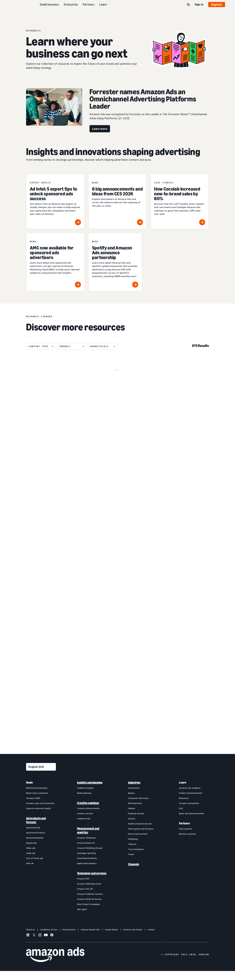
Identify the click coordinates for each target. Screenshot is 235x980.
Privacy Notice (69, 938)
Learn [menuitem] (183, 791)
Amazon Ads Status (133, 938)
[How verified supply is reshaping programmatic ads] (118, 594)
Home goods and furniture (141, 838)
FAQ (181, 817)
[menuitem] (41, 855)
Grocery (132, 827)
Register (217, 5)
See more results (117, 747)
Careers (151, 938)
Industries (134, 791)
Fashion (132, 817)
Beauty (131, 802)
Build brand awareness (37, 797)
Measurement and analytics (88, 839)
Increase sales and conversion (40, 812)
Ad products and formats (36, 829)
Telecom (132, 853)
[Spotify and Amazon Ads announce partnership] (115, 262)
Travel (131, 863)
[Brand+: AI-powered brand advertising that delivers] (180, 594)
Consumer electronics (138, 807)
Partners (88, 4)
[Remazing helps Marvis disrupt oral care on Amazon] (55, 594)
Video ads (31, 857)
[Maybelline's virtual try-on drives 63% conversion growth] (180, 405)
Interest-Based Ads (90, 938)
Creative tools (84, 827)
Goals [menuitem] (29, 791)
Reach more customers (37, 802)
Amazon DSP (83, 887)
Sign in (199, 4)
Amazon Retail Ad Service (89, 908)
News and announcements (192, 822)
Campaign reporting (86, 862)
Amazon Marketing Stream (90, 857)
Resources (184, 807)
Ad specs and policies (189, 812)
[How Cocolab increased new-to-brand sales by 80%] (180, 201)
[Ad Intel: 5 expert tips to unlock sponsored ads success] (55, 201)
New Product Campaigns (89, 913)
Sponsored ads (33, 836)
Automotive (134, 797)
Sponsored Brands (35, 847)
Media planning (84, 802)
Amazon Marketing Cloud (89, 893)
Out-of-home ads (35, 867)
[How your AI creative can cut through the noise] (180, 499)
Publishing (133, 848)
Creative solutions (88, 812)
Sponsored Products (36, 841)
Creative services (85, 822)
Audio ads (31, 862)
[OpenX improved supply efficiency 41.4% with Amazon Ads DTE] (118, 405)
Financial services (136, 822)
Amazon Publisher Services (90, 903)
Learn (103, 4)
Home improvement (138, 843)
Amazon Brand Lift (86, 852)
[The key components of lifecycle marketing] (55, 405)
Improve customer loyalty (38, 817)
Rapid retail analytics (87, 872)
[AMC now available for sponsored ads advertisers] (55, 262)
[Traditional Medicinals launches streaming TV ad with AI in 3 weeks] (55, 499)
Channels (134, 873)
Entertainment (135, 812)
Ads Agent (82, 918)
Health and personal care (140, 832)
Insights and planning (90, 791)
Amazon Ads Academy (190, 797)
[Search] (188, 5)
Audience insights (85, 797)
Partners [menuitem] (184, 832)
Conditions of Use (49, 938)
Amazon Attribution (87, 847)
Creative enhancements (88, 817)
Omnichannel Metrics (87, 867)
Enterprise (71, 4)
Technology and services (92, 882)
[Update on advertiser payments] (118, 499)
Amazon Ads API (85, 898)
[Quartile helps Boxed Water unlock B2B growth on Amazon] (180, 690)
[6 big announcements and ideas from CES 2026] (118, 201)
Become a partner (187, 843)
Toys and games (136, 858)
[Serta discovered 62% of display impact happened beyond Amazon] (118, 690)
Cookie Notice (111, 938)
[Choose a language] (41, 776)
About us (30, 938)
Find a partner (186, 838)
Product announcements (191, 802)
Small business (49, 4)
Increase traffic (33, 807)
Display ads (31, 852)
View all (30, 872)
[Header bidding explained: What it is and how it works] (55, 690)
